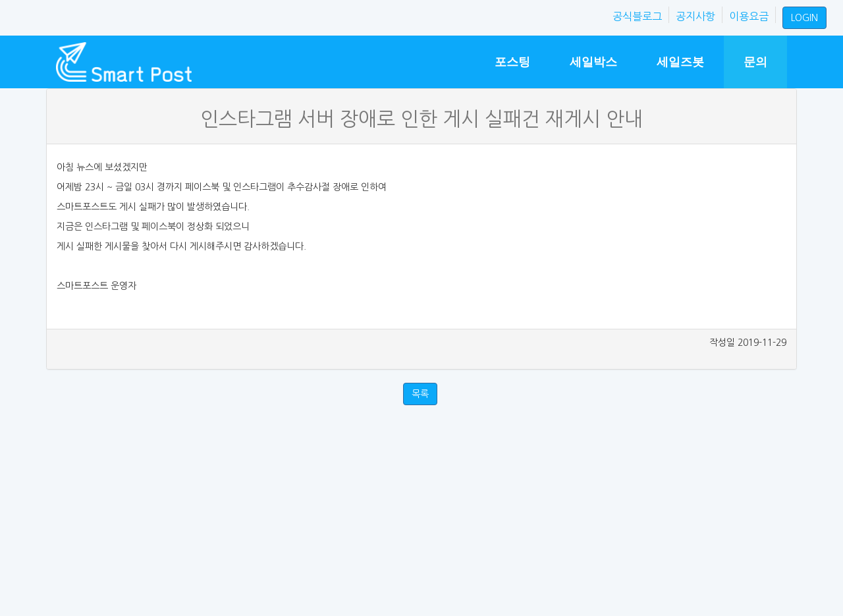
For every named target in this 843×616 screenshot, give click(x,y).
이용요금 (749, 16)
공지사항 (695, 16)
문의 (755, 62)
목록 (420, 394)
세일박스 (593, 62)
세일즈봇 (680, 62)
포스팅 (512, 62)
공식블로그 (637, 16)
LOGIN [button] (804, 18)
